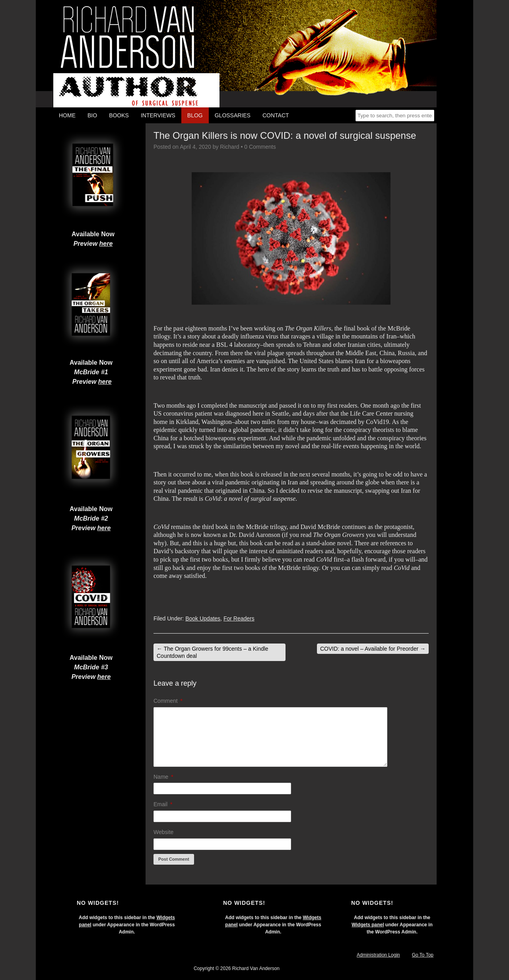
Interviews (158, 115)
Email (163, 804)
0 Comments (260, 147)
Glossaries (233, 115)
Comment (168, 701)
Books (119, 115)
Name (163, 777)
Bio (92, 115)
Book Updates (203, 618)
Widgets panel (368, 925)
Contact (276, 115)
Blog (195, 115)
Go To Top (423, 955)
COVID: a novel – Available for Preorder (373, 649)
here (106, 244)
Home (67, 115)
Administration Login (378, 955)
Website (163, 832)
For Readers (239, 618)
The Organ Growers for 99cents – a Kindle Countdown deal (213, 652)
